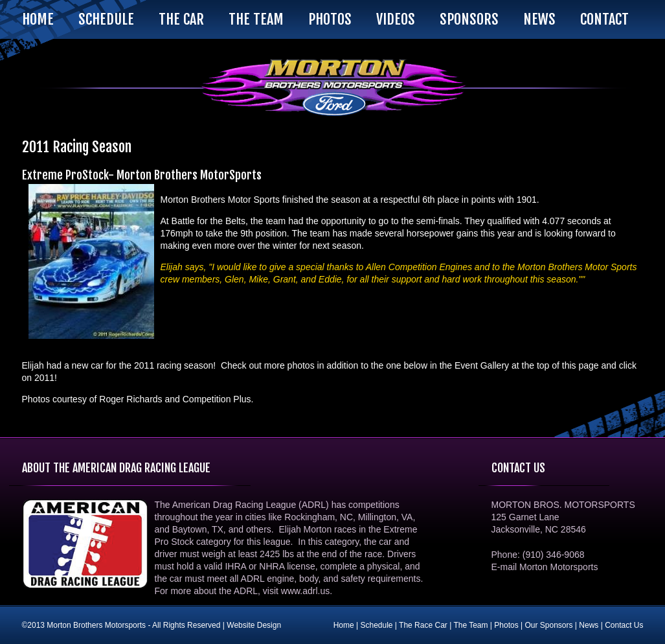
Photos (330, 19)
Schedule (106, 19)
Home (38, 19)
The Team (256, 19)
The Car (181, 19)
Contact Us (624, 625)
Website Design (254, 625)
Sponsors (469, 19)
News (539, 19)
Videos (396, 19)
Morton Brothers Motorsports (333, 87)
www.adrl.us (305, 591)
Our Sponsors (548, 625)
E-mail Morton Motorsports (545, 567)
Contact (604, 19)
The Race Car (423, 625)
